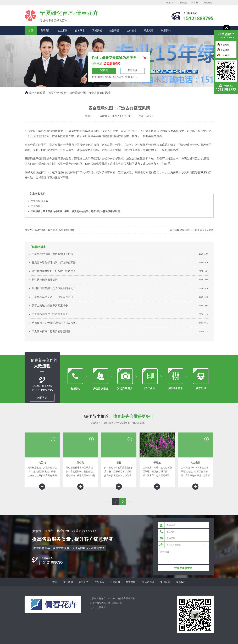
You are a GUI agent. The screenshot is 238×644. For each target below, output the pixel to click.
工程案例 (97, 30)
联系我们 (195, 3)
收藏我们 (170, 3)
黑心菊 (80, 463)
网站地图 (208, 3)
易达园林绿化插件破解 (45, 280)
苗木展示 (80, 30)
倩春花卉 (121, 598)
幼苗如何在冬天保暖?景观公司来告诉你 (54, 323)
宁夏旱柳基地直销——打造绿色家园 (52, 297)
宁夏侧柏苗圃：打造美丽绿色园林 (51, 331)
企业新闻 (63, 30)
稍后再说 (132, 70)
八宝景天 (195, 463)
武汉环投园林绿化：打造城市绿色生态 (54, 271)
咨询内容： (183, 556)
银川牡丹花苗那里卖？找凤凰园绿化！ (54, 288)
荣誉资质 (114, 30)
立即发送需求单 (183, 568)
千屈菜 (157, 463)
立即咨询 (42, 398)
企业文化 (183, 3)
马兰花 (42, 463)
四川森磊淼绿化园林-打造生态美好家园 (191, 230)
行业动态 (61, 93)
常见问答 (149, 30)
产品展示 (99, 582)
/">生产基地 (148, 582)
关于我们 (46, 30)
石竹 (119, 463)
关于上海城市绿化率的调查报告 (50, 306)
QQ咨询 (104, 70)
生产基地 (131, 30)
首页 (31, 30)
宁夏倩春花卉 (31, 15)
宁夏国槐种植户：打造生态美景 (50, 314)
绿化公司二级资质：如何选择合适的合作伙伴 (50, 230)
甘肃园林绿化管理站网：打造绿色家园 (54, 262)
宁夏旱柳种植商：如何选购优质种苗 (52, 254)
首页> (52, 93)
